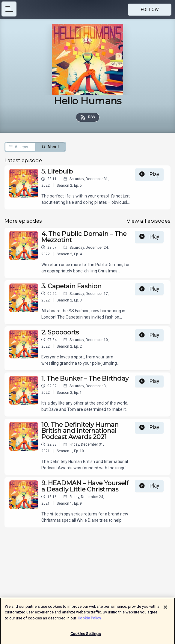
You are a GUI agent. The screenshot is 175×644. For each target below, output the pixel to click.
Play (149, 174)
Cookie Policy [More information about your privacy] (89, 620)
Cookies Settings (86, 636)
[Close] (165, 610)
